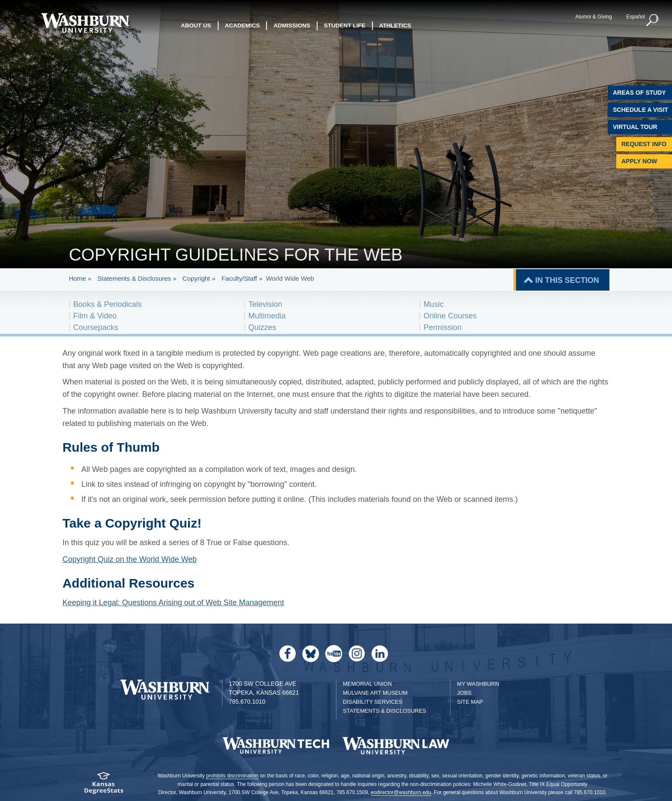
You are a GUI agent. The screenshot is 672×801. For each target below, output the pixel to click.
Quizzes (262, 327)
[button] (653, 21)
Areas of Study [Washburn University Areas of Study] (639, 93)
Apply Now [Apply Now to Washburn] (639, 161)
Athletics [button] (395, 25)
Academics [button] (243, 25)
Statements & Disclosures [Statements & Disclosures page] (385, 711)
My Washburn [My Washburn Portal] (478, 684)
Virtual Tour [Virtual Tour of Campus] (635, 127)
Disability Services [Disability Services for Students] (373, 702)
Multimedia (267, 316)
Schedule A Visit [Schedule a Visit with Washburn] (640, 110)
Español (635, 17)
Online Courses (450, 316)
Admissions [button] (292, 25)
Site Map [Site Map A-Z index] (470, 702)
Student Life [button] (345, 25)
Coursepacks (96, 327)
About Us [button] (196, 25)
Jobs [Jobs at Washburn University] (464, 693)
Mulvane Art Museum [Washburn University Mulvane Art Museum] (375, 693)
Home (78, 278)
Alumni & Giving (594, 17)
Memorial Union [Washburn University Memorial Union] (367, 684)
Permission (442, 327)
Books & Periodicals (108, 304)
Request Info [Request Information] (644, 144)
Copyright (196, 278)
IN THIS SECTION (567, 280)
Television (265, 304)
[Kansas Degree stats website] (103, 786)
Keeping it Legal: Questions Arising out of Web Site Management (173, 603)
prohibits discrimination (232, 776)
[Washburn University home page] (85, 23)
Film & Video (95, 316)
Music (433, 304)
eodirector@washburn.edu (401, 792)
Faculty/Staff (239, 278)
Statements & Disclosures (134, 278)
